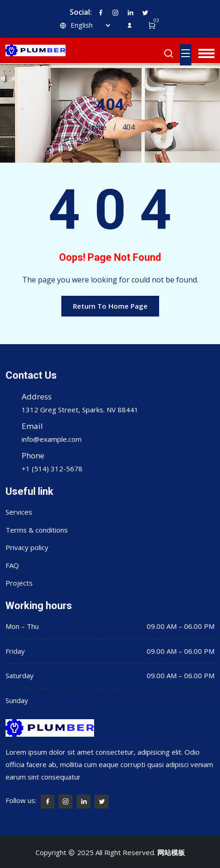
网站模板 (171, 852)
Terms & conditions (37, 530)
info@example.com (52, 439)
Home (96, 127)
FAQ (12, 565)
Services (19, 512)
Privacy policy (27, 547)
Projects (19, 583)
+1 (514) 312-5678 (52, 469)
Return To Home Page (110, 306)
